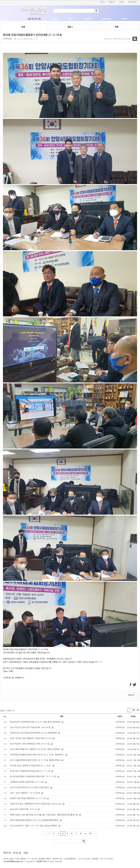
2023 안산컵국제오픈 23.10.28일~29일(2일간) (30, 787)
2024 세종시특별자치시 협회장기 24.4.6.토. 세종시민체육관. (35, 749)
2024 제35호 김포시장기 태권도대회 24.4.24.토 (30, 727)
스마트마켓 (88, 19)
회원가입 (112, 2)
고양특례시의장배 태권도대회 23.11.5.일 (27, 782)
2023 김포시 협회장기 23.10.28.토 (25, 793)
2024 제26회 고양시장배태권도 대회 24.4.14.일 (30, 744)
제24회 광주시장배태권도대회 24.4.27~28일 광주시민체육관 (35, 722)
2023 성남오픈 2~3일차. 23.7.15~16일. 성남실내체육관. (34, 826)
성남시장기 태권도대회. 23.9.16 (23, 809)
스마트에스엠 (7, 39)
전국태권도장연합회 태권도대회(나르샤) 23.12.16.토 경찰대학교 (37, 755)
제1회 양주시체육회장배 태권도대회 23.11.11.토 (30, 771)
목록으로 (131, 695)
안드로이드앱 (132, 2)
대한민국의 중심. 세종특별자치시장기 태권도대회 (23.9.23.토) (36, 804)
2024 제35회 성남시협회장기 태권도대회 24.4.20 (31, 738)
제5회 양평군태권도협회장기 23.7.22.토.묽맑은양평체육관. (34, 820)
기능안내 (54, 19)
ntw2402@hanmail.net (13, 861)
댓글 (70, 27)
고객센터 (124, 19)
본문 (23, 27)
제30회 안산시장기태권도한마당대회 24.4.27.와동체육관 (33, 733)
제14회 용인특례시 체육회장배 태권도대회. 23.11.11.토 (33, 776)
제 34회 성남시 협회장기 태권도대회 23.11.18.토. (30, 766)
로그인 (102, 2)
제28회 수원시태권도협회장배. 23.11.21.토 (28, 798)
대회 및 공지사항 (34, 19)
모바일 (121, 2)
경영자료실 (106, 19)
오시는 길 (17, 853)
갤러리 (71, 19)
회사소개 (7, 853)
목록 (117, 27)
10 (90, 833)
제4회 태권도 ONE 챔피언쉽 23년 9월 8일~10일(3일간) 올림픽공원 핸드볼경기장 (44, 815)
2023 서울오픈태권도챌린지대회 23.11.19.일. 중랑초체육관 (35, 760)
